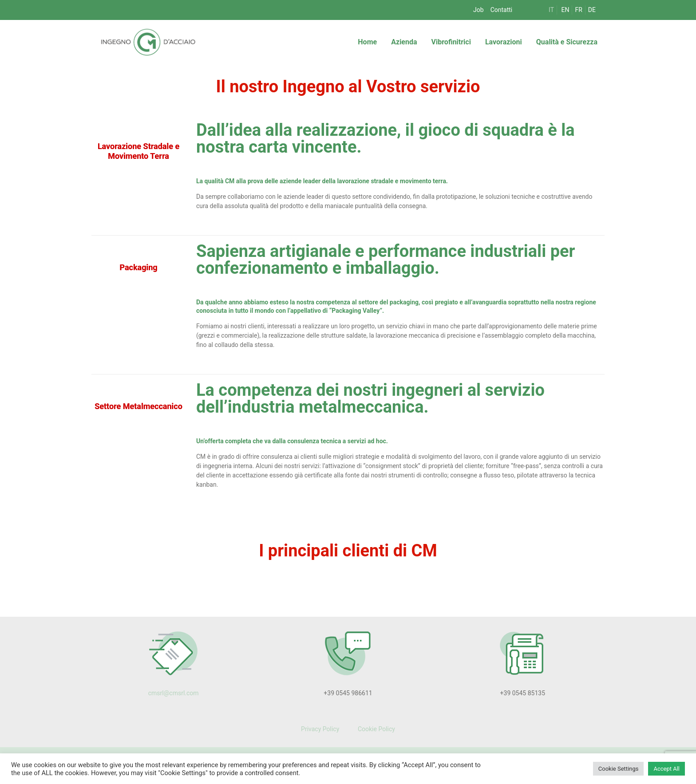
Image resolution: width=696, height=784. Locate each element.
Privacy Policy (320, 729)
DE (592, 10)
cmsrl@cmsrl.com (174, 693)
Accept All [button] (666, 769)
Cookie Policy (375, 729)
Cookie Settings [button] (619, 769)
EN (565, 10)
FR (578, 10)
